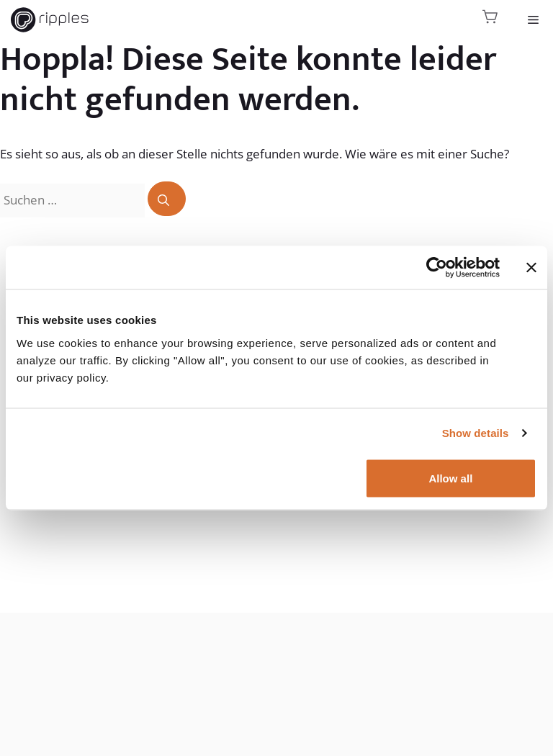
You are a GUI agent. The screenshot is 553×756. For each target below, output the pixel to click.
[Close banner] (531, 268)
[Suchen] (167, 199)
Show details (476, 433)
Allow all (450, 478)
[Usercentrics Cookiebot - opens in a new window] (437, 268)
